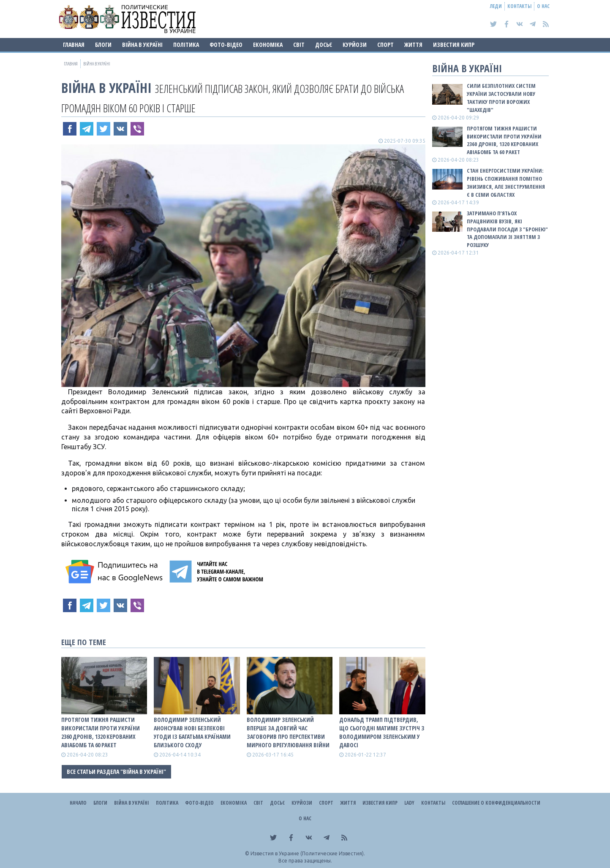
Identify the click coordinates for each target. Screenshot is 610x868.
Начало (78, 803)
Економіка (268, 45)
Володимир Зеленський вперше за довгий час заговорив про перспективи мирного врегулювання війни (288, 732)
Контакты (519, 6)
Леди (496, 6)
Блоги (103, 45)
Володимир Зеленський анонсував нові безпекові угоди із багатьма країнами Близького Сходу (192, 732)
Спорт (385, 45)
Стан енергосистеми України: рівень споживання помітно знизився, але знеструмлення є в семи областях (506, 183)
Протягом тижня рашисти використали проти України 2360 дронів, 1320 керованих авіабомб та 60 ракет (101, 732)
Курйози (355, 45)
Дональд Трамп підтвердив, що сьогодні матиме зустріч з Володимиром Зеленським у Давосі (382, 732)
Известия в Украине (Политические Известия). (308, 853)
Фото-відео (226, 45)
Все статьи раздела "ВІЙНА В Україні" (116, 772)
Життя (413, 45)
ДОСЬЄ (324, 45)
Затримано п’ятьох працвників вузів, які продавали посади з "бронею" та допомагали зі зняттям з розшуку (507, 229)
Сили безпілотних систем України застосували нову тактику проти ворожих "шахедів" (501, 98)
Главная (74, 45)
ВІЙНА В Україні (142, 45)
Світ (299, 45)
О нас (543, 6)
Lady (409, 803)
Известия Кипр (454, 45)
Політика (186, 45)
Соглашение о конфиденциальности (496, 803)
